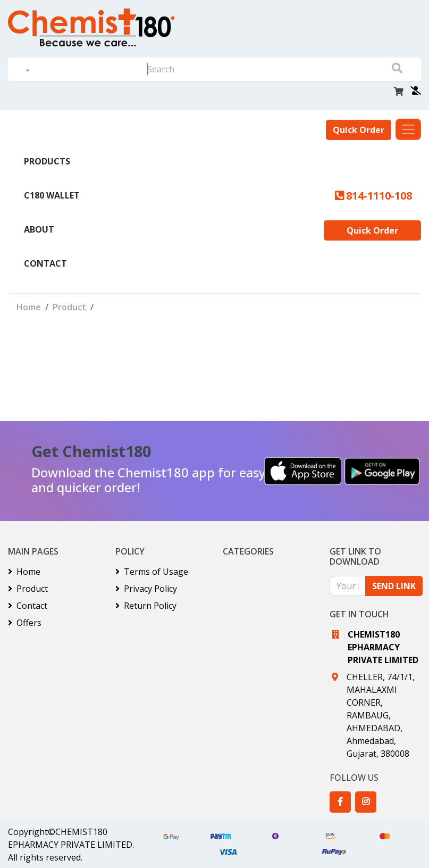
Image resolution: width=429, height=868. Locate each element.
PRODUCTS (47, 161)
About (39, 229)
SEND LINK (394, 586)
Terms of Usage (152, 572)
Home (29, 307)
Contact (45, 263)
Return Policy (146, 606)
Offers (25, 623)
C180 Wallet (52, 195)
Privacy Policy (146, 589)
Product (69, 307)
